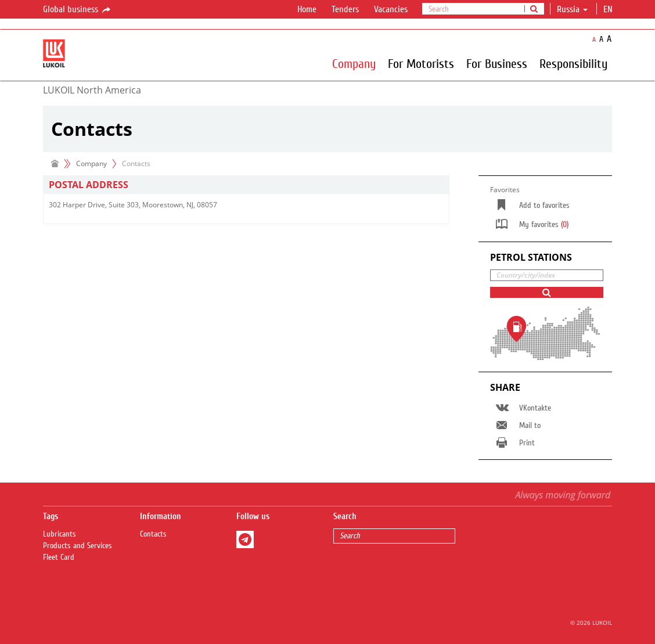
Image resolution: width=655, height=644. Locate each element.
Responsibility (573, 63)
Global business (78, 10)
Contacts (153, 534)
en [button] (609, 9)
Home (307, 9)
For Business (497, 63)
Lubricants (60, 534)
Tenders (345, 9)
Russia (572, 9)
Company (354, 63)
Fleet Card (59, 557)
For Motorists (421, 63)
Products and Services (78, 546)
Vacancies (391, 9)
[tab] (246, 185)
